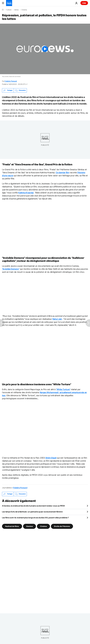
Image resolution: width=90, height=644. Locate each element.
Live (84, 3)
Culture (9, 10)
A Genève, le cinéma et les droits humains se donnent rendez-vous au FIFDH (33, 506)
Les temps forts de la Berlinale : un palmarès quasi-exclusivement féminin (32, 512)
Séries (16, 10)
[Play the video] (45, 49)
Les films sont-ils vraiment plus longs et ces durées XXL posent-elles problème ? (35, 518)
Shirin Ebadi (51, 458)
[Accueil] (3, 10)
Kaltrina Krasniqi (26, 193)
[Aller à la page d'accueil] (9, 3)
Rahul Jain (57, 319)
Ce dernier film (62, 173)
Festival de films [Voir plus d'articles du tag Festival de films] (12, 526)
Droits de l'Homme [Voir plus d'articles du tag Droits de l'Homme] (62, 526)
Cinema (24, 10)
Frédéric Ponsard (11, 81)
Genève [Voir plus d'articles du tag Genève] (29, 526)
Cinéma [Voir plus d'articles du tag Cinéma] (43, 526)
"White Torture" (63, 389)
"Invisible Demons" (11, 269)
